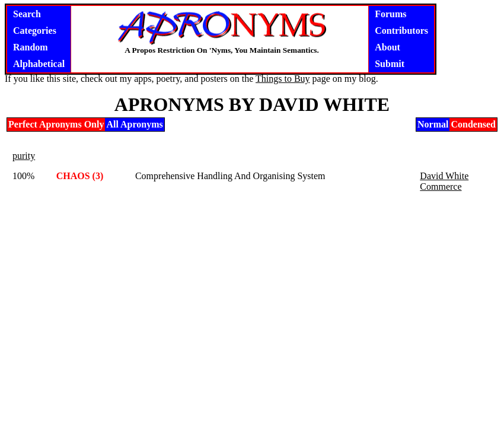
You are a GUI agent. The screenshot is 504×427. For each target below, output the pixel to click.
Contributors (401, 31)
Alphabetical (39, 64)
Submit (390, 64)
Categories (35, 31)
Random (31, 47)
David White (444, 176)
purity (24, 156)
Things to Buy (283, 79)
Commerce (441, 187)
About (387, 47)
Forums (390, 14)
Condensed (473, 124)
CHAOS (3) (80, 176)
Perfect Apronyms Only (56, 124)
